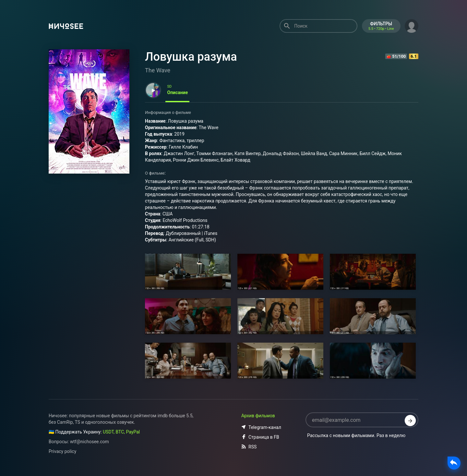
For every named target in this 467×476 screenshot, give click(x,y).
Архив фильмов (258, 416)
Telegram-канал (261, 427)
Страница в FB (260, 437)
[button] (412, 25)
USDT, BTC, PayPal (121, 432)
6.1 (414, 56)
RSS (249, 447)
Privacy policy (62, 451)
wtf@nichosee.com (90, 442)
